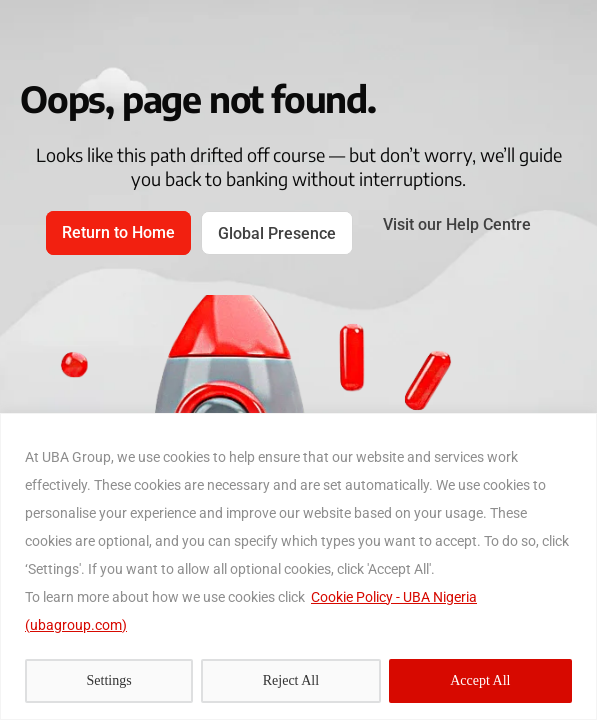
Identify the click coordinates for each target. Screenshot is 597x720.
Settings (109, 680)
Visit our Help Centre (457, 224)
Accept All (480, 680)
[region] (298, 566)
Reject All (291, 680)
